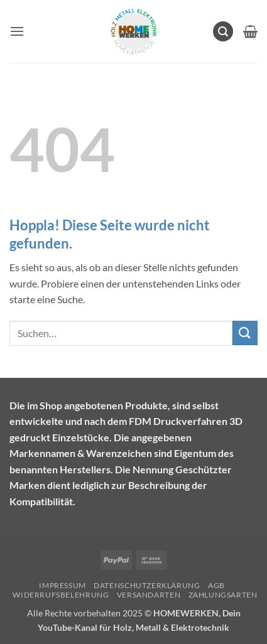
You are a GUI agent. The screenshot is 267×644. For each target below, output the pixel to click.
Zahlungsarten (223, 595)
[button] (17, 31)
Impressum (63, 585)
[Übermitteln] (245, 333)
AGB (216, 585)
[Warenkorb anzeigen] (250, 31)
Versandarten (149, 595)
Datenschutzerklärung (147, 585)
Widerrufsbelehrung (61, 595)
